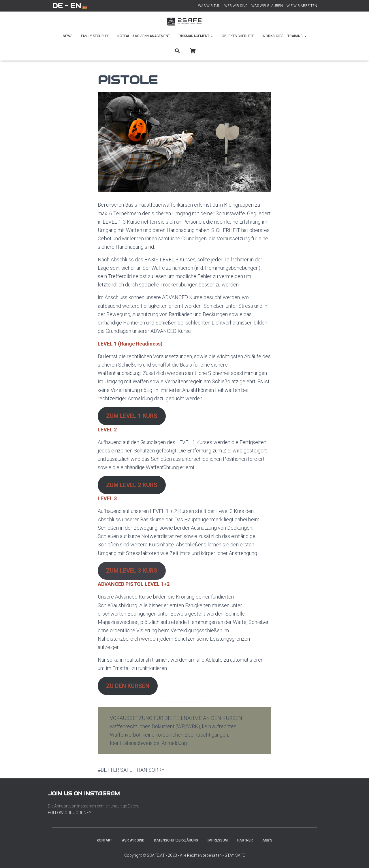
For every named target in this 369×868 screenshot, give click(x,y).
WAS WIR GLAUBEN (267, 6)
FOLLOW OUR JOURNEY (70, 813)
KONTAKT (105, 840)
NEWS (68, 36)
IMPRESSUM (218, 840)
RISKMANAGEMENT (196, 36)
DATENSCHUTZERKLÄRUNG (176, 840)
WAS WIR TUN (209, 6)
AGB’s (267, 840)
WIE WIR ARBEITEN (302, 6)
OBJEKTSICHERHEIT (238, 36)
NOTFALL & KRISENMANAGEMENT (144, 36)
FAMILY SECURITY (95, 36)
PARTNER (245, 840)
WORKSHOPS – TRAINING (284, 36)
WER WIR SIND (236, 6)
